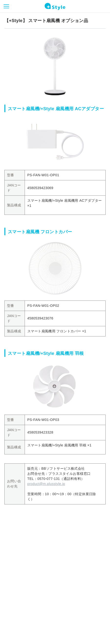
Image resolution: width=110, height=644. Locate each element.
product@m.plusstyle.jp (46, 484)
